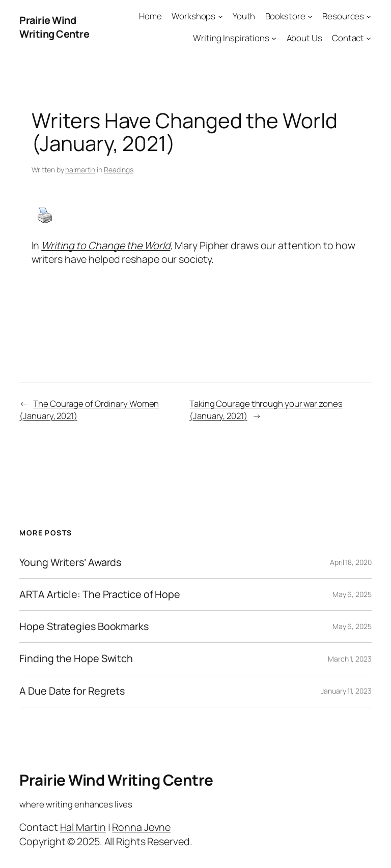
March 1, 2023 (350, 659)
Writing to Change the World (106, 245)
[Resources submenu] (369, 16)
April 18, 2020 (351, 562)
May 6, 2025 (352, 594)
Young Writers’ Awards (70, 562)
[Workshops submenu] (220, 16)
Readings (119, 170)
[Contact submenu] (369, 38)
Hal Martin (83, 827)
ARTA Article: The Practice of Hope (100, 594)
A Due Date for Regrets (72, 691)
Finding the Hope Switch (76, 659)
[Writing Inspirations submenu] (274, 38)
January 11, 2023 (346, 691)
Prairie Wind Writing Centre (54, 27)
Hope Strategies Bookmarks (84, 626)
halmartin (80, 170)
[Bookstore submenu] (310, 16)
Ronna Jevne (141, 827)
